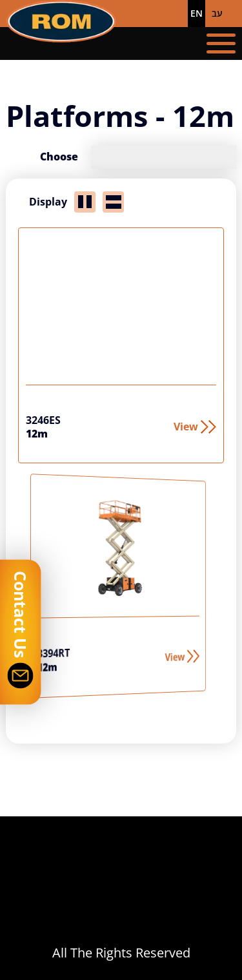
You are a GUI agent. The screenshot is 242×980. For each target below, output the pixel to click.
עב (217, 13)
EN (197, 13)
